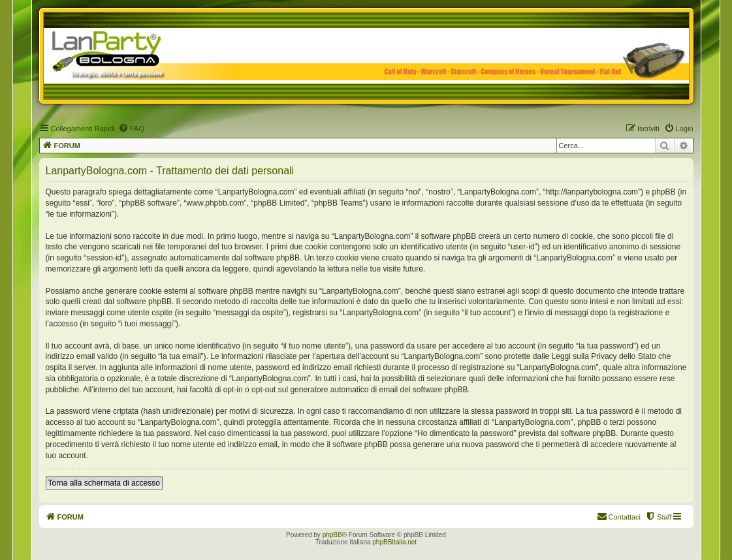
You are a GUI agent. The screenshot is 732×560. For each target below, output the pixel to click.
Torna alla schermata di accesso (104, 483)
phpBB (332, 535)
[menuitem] (131, 129)
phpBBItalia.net (394, 542)
